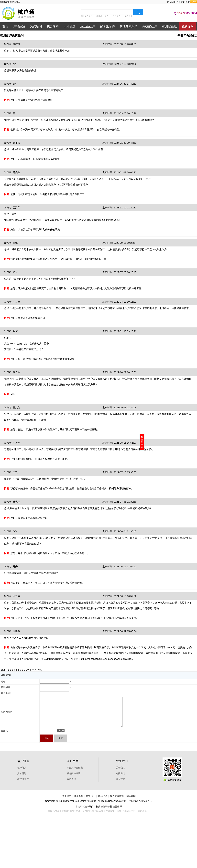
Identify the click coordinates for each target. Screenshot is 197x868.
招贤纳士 (91, 802)
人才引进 (69, 26)
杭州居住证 (169, 26)
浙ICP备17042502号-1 (140, 807)
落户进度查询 (117, 802)
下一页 (33, 670)
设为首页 (181, 2)
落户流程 (71, 785)
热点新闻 (36, 26)
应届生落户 (88, 26)
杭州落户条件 (87, 16)
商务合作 (79, 802)
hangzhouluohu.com (75, 807)
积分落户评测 (74, 779)
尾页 (40, 670)
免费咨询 (120, 779)
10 (27, 670)
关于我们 (120, 774)
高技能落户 (150, 26)
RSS (191, 2)
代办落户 (116, 16)
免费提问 (188, 26)
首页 (5, 26)
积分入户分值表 (75, 774)
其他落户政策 (129, 26)
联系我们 (102, 802)
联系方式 (120, 785)
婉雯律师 (117, 812)
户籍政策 (19, 26)
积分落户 (53, 26)
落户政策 (129, 16)
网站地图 (131, 802)
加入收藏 (171, 2)
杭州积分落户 (102, 16)
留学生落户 (107, 26)
